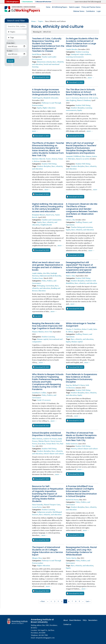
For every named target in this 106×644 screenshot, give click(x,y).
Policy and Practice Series (91, 7)
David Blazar (37, 54)
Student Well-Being (83, 105)
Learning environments (75, 57)
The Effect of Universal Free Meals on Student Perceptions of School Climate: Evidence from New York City (81, 437)
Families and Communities (52, 220)
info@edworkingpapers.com (45, 638)
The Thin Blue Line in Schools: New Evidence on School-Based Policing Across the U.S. (81, 92)
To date (9, 51)
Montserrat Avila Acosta (89, 98)
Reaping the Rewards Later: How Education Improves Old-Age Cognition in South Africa (48, 326)
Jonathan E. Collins (39, 393)
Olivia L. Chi (70, 220)
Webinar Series (79, 11)
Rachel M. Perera (72, 500)
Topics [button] (13, 32)
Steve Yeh (48, 332)
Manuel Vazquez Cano (52, 505)
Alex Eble (46, 273)
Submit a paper (74, 7)
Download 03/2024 (42, 77)
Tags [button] (12, 37)
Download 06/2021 (76, 474)
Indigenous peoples (44, 512)
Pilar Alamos (86, 156)
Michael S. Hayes (79, 385)
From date (11, 43)
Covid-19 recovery (44, 400)
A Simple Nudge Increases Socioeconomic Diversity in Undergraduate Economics (46, 92)
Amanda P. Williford (73, 156)
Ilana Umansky (38, 505)
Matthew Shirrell (38, 159)
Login (99, 11)
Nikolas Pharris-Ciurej (46, 441)
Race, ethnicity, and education (83, 230)
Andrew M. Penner (50, 439)
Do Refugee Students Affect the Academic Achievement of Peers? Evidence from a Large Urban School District (82, 42)
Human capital (43, 339)
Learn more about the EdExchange (88, 2)
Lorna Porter (37, 507)
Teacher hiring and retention (82, 227)
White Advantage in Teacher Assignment (81, 325)
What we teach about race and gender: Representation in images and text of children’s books (48, 266)
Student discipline (78, 108)
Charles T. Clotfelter (73, 329)
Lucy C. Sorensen (72, 98)
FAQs (85, 620)
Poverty (74, 449)
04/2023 (38, 316)
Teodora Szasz (37, 278)
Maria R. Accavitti (82, 159)
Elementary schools (44, 62)
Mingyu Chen (37, 558)
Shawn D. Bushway (84, 100)
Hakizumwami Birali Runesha (50, 276)
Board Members (75, 620)
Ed (27, 2)
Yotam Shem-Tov (53, 444)
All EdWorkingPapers (60, 7)
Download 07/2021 (42, 479)
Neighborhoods (46, 225)
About (66, 620)
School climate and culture (54, 454)
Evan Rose (42, 444)
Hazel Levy (50, 215)
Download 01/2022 (76, 421)
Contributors (90, 11)
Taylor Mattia (71, 558)
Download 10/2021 (42, 194)
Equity (39, 108)
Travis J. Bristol (51, 159)
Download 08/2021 (76, 367)
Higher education (49, 108)
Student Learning (82, 52)
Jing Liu (69, 385)
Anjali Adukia (37, 273)
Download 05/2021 (76, 535)
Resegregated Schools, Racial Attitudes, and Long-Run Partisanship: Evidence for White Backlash (81, 551)
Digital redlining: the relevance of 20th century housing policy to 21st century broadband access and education (48, 208)
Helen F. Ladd (87, 329)
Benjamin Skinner (39, 215)
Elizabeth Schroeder (51, 98)
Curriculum (50, 286)
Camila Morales (72, 49)
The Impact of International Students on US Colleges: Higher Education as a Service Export (47, 551)
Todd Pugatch (37, 98)
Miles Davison (37, 439)
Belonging (41, 286)
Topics (40, 21)
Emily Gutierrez (72, 444)
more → (91, 78)
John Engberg (71, 100)
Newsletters (93, 620)
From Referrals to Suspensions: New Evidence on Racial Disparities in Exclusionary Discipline (82, 378)
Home (48, 7)
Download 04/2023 (76, 136)
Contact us (67, 624)
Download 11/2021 (76, 82)
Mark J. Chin (70, 276)
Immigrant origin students (81, 54)
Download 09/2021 (76, 309)
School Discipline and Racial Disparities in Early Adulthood (47, 434)
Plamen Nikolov (38, 332)
